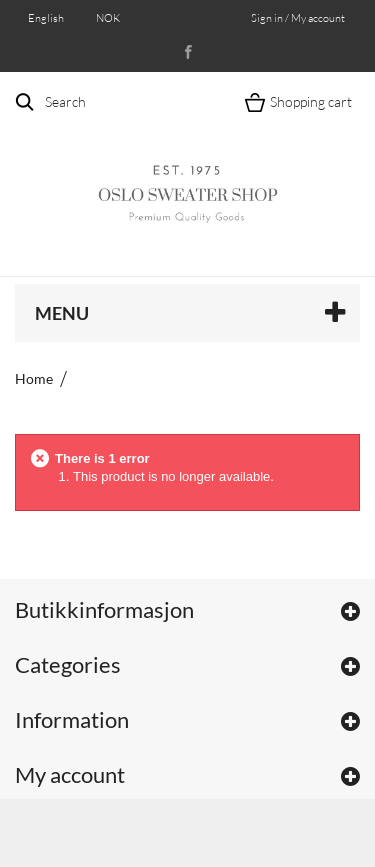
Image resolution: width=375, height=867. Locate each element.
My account (70, 774)
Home (34, 378)
